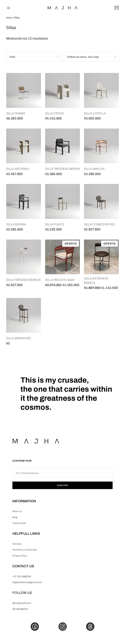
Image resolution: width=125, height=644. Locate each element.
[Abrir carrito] (117, 8)
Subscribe (62, 485)
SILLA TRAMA (16, 113)
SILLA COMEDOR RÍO (100, 224)
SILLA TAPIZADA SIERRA (62, 169)
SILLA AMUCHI (94, 169)
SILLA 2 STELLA (95, 113)
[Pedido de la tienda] (91, 57)
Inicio (9, 18)
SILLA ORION (54, 113)
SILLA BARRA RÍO (19, 338)
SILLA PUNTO (55, 224)
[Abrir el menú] (8, 8)
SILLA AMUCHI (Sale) (60, 280)
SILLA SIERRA (16, 224)
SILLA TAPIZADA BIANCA (23, 280)
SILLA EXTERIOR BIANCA (96, 281)
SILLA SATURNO (18, 169)
